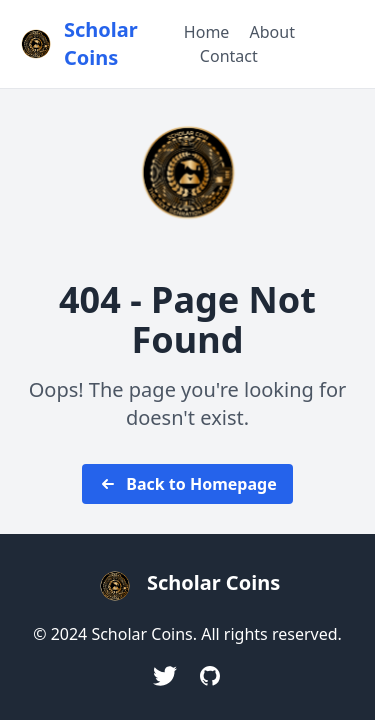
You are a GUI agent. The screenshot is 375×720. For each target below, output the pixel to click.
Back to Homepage (187, 484)
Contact (229, 56)
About (272, 32)
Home (207, 32)
